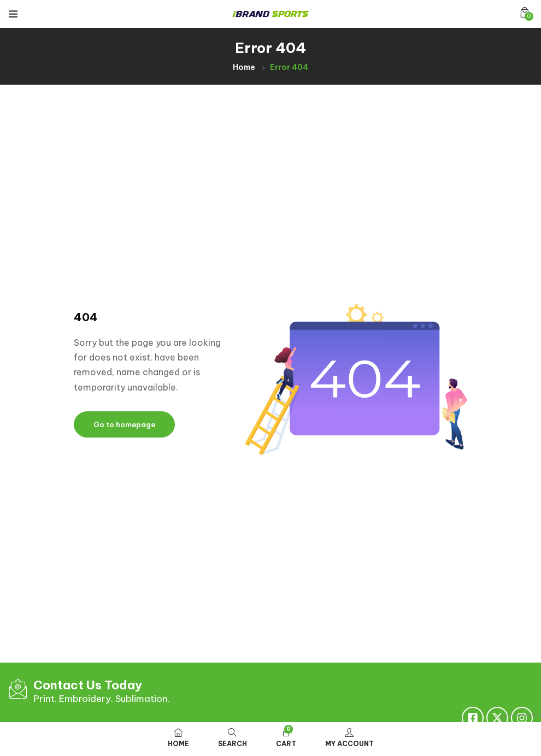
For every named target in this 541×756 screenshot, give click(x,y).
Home (244, 67)
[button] (525, 12)
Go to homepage (124, 424)
